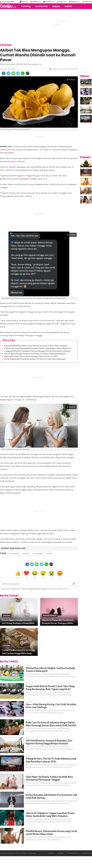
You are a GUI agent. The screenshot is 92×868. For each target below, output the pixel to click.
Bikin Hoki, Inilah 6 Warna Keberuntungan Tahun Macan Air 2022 (31, 356)
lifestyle (7, 615)
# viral (49, 553)
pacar (9, 150)
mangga (28, 176)
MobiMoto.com (75, 2)
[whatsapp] (23, 73)
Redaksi (60, 853)
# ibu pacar (14, 553)
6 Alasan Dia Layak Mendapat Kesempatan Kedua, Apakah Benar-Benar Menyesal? (38, 348)
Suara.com (25, 2)
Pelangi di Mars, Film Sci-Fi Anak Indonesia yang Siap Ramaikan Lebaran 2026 (51, 760)
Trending (26, 6)
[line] (13, 73)
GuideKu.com (88, 2)
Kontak (51, 853)
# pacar (26, 553)
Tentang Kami (73, 853)
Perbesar (71, 80)
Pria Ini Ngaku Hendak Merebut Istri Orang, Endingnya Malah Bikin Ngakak (35, 354)
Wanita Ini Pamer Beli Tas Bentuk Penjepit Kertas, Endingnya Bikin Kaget (58, 622)
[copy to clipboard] (28, 73)
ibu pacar (13, 161)
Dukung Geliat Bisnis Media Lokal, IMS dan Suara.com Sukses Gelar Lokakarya (36, 346)
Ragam (56, 6)
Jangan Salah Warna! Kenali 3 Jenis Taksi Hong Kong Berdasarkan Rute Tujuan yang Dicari (50, 688)
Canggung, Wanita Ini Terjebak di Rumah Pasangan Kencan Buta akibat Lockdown (37, 351)
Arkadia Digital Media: (8, 2)
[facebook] (4, 73)
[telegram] (18, 73)
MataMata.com (37, 2)
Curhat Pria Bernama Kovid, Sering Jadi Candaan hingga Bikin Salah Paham (18, 652)
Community (42, 6)
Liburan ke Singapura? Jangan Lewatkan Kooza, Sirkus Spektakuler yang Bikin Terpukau (50, 814)
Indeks (68, 6)
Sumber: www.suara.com (13, 548)
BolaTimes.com (50, 2)
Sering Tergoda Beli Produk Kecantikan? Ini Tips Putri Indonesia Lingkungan (35, 359)
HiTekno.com (63, 2)
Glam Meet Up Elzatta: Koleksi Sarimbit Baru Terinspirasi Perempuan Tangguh (49, 778)
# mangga (38, 553)
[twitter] (8, 73)
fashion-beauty (50, 615)
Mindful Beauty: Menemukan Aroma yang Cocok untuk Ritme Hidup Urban (51, 832)
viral (69, 167)
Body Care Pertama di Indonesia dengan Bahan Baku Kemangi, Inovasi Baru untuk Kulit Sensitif (51, 724)
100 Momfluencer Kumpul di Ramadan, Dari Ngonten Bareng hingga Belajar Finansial (49, 742)
